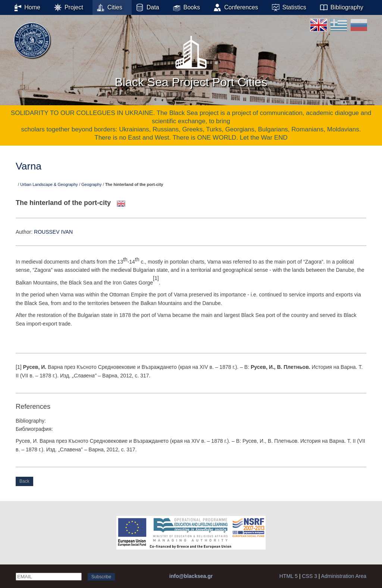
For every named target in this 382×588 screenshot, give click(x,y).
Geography (91, 184)
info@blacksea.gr (191, 576)
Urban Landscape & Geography (49, 184)
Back (24, 481)
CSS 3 (309, 576)
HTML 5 (289, 576)
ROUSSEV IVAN (53, 232)
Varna (29, 166)
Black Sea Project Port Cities (191, 59)
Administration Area (344, 576)
